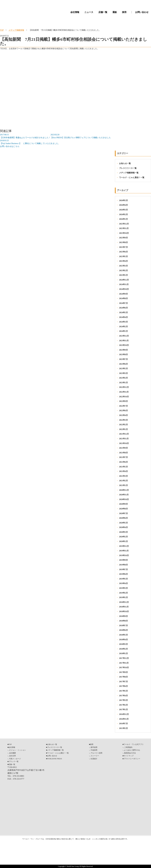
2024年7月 (123, 303)
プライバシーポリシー (132, 759)
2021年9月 (123, 448)
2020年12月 (124, 490)
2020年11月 (124, 495)
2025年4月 (123, 261)
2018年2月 (123, 649)
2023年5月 (123, 369)
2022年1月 (123, 429)
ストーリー (95, 756)
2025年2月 (123, 271)
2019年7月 (123, 570)
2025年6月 (123, 252)
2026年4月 (123, 205)
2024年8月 (123, 298)
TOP (2, 30)
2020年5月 (123, 523)
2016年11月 (124, 719)
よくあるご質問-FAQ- (132, 750)
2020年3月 (123, 532)
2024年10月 (124, 289)
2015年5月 (123, 728)
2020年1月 (123, 541)
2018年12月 (124, 602)
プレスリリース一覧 (128, 168)
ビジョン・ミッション (17, 750)
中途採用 (94, 750)
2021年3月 (123, 476)
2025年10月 (124, 233)
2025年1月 (123, 275)
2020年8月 (123, 509)
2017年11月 (124, 663)
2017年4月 (123, 696)
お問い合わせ (142, 12)
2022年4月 (123, 415)
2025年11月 (124, 228)
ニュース (89, 12)
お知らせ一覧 (125, 163)
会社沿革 (12, 756)
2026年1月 (123, 219)
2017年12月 (124, 658)
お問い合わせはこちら (10, 146)
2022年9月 (123, 401)
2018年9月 (123, 616)
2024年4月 (123, 317)
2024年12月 (124, 280)
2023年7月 (123, 359)
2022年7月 (123, 406)
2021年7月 (123, 457)
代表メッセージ (15, 759)
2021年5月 (123, 467)
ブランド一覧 (13, 761)
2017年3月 (123, 700)
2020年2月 (123, 537)
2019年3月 (123, 588)
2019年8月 (123, 565)
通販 (115, 12)
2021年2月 (123, 481)
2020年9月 (123, 504)
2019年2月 (123, 593)
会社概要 (12, 753)
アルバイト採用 (96, 753)
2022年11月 (124, 392)
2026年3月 (123, 210)
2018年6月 (123, 630)
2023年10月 (124, 345)
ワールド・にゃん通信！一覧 (132, 178)
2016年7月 (123, 724)
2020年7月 (123, 513)
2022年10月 (124, 397)
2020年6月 (123, 518)
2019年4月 (123, 583)
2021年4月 (123, 471)
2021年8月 (123, 453)
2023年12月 (124, 336)
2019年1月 (123, 597)
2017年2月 (123, 705)
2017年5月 (123, 691)
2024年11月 (124, 284)
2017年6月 (123, 686)
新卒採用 (94, 747)
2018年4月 (123, 640)
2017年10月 (124, 668)
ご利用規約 (128, 747)
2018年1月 (123, 654)
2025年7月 (123, 247)
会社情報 (75, 12)
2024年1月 (123, 331)
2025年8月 (123, 242)
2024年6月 (123, 308)
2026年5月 (123, 200)
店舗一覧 (103, 12)
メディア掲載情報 (16, 30)
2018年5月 (123, 635)
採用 (124, 12)
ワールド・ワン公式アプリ (134, 744)
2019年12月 (124, 546)
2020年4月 (123, 527)
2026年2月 (123, 214)
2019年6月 (123, 574)
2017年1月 (123, 710)
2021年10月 (124, 443)
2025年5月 (123, 256)
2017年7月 (123, 682)
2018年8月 (123, 621)
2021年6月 (123, 462)
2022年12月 (124, 387)
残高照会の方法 (130, 753)
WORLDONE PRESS (54, 759)
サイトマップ (129, 756)
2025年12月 (124, 224)
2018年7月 (123, 626)
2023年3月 (123, 373)
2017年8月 (123, 677)
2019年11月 (124, 551)
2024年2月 (123, 327)
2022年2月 (123, 425)
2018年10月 (124, 612)
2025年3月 (123, 266)
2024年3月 (123, 322)
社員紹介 (94, 759)
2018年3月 (123, 644)
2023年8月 (123, 355)
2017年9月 (123, 672)
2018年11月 (124, 607)
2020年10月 (124, 499)
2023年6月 (123, 364)
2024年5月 (123, 313)
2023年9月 (123, 350)
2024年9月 (123, 294)
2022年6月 (123, 411)
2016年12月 (124, 714)
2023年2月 (123, 378)
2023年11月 (124, 341)
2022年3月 (123, 420)
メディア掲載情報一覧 (129, 173)
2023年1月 (123, 383)
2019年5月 (123, 579)
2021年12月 (124, 434)
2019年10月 (124, 555)
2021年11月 (124, 439)
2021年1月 (123, 485)
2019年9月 (123, 560)
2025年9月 (123, 238)
